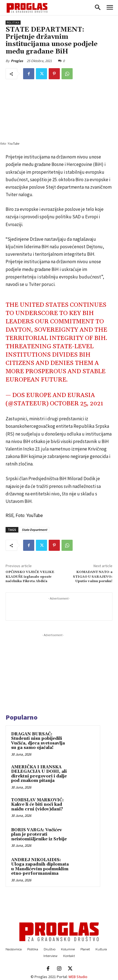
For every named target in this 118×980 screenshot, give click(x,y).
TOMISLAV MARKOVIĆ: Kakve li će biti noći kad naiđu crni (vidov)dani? (37, 805)
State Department (34, 530)
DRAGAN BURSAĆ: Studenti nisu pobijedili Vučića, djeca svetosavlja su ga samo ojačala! (38, 741)
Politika (13, 23)
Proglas (17, 61)
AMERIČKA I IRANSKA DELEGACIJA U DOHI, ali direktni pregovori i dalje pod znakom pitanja (39, 774)
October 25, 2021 (77, 404)
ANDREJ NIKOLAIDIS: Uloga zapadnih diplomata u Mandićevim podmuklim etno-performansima (40, 867)
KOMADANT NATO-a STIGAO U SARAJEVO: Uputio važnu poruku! (93, 577)
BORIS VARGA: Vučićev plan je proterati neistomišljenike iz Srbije (39, 835)
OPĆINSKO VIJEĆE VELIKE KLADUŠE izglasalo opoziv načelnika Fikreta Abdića (30, 577)
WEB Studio (78, 977)
